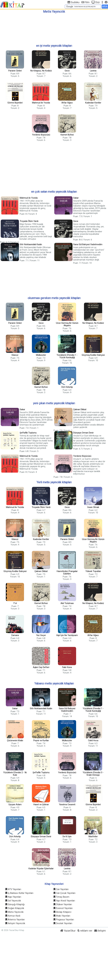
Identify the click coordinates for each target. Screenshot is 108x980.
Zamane (15, 635)
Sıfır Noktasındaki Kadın (31, 245)
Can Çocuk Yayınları (64, 893)
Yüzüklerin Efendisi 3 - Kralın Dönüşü (93, 774)
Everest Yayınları (63, 908)
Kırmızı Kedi (13, 916)
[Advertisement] (54, 28)
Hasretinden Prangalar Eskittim (67, 573)
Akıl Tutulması (67, 603)
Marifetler (93, 837)
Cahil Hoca (93, 741)
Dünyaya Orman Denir (83, 433)
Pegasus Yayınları (64, 920)
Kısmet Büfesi (67, 135)
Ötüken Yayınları (63, 904)
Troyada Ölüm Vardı (29, 221)
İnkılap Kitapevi (62, 912)
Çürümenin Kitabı (15, 741)
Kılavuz (15, 355)
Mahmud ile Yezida (41, 103)
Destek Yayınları (63, 923)
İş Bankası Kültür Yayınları (19, 893)
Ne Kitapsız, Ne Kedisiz (41, 71)
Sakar (76, 198)
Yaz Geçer (41, 635)
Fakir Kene (67, 667)
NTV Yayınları (13, 889)
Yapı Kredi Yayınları (64, 901)
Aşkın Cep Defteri (41, 667)
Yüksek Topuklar (93, 571)
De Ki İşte (67, 837)
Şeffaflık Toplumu (28, 433)
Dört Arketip (67, 387)
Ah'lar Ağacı (67, 103)
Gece (67, 71)
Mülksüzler (41, 355)
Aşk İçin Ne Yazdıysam (67, 635)
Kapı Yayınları (13, 897)
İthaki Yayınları (62, 916)
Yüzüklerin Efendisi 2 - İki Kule (15, 774)
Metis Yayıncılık (14, 912)
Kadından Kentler (93, 103)
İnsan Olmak (93, 507)
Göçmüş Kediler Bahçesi (93, 355)
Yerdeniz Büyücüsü (41, 135)
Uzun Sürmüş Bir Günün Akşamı (67, 324)
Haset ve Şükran (41, 805)
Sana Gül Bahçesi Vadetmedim (88, 245)
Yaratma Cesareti (67, 805)
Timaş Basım (61, 897)
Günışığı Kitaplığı (15, 904)
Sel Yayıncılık (13, 901)
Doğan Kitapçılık (15, 908)
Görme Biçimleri (15, 103)
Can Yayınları (61, 889)
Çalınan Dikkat (80, 410)
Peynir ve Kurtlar (41, 741)
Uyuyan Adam (15, 805)
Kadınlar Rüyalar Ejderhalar (41, 869)
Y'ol (15, 603)
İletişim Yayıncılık (15, 923)
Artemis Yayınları (15, 920)
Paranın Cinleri (15, 71)
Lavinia (93, 71)
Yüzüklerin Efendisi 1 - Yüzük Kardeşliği (67, 356)
